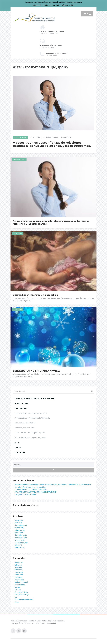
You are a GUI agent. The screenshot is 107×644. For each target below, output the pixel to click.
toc (16, 597)
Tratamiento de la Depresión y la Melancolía (32, 418)
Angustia (18, 567)
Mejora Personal (21, 582)
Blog (17, 443)
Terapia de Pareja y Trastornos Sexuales (31, 413)
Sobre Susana (21, 403)
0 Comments (66, 137)
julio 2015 (18, 545)
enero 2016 (19, 533)
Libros (18, 448)
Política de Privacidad (51, 5)
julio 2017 (18, 523)
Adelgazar (19, 562)
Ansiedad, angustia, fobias (25, 428)
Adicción (18, 565)
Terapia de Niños (21, 592)
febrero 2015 (20, 548)
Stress (17, 587)
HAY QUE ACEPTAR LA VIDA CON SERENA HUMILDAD (36, 492)
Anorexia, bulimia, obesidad (26, 423)
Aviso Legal (37, 5)
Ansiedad (18, 570)
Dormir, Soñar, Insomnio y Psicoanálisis (35, 295)
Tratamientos (22, 408)
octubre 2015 (20, 540)
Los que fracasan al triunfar (26, 495)
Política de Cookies (68, 5)
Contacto (20, 453)
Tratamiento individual (24, 600)
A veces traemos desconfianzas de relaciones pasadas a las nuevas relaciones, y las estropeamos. (52, 144)
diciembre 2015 (21, 535)
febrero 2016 (20, 530)
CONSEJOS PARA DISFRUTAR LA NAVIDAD (37, 371)
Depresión (19, 575)
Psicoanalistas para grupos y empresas (30, 438)
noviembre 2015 (21, 538)
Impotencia (19, 580)
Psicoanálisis (17, 234)
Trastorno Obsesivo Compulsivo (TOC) (30, 433)
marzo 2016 (19, 528)
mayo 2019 (19, 520)
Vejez (17, 602)
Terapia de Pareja (20, 138)
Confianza (19, 572)
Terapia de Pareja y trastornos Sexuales (35, 398)
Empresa (18, 577)
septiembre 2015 (21, 543)
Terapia (18, 590)
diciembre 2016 (21, 525)
